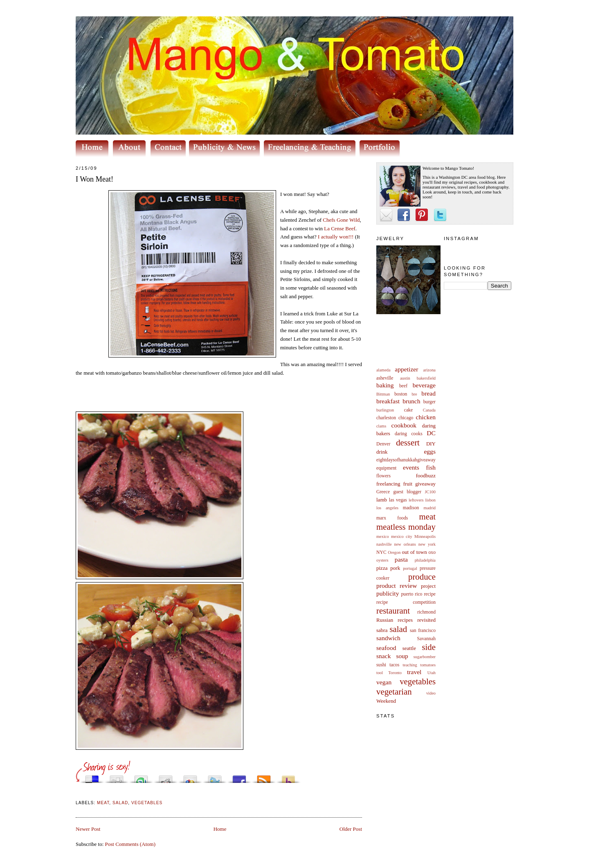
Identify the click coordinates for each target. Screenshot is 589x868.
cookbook (404, 425)
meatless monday (406, 527)
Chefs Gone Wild (341, 220)
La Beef (340, 228)
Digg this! (117, 777)
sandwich (388, 638)
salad (398, 629)
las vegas (398, 500)
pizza (382, 568)
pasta (401, 559)
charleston (386, 418)
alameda (383, 370)
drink (382, 452)
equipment (386, 468)
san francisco (423, 631)
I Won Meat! (94, 179)
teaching (410, 665)
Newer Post (88, 829)
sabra (382, 630)
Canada (429, 410)
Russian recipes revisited (406, 620)
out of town (415, 552)
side (429, 647)
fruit (408, 484)
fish (431, 467)
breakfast (388, 401)
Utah (432, 673)
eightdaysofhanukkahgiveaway (406, 460)
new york (427, 544)
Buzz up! (288, 777)
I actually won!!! (336, 237)
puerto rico (411, 594)
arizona (429, 370)
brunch (411, 401)
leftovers (416, 500)
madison (411, 508)
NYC (381, 552)
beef (403, 386)
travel (414, 672)
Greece (383, 492)
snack (384, 656)
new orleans (405, 544)
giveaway (425, 484)
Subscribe (264, 777)
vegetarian (394, 691)
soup (402, 656)
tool (380, 673)
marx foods (392, 518)
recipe (430, 594)
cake (408, 410)
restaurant (393, 611)
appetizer (406, 369)
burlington (385, 410)
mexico (383, 536)
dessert (408, 442)
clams (381, 426)
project (428, 586)
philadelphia (425, 560)
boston (401, 394)
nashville (384, 544)
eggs (430, 451)
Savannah (426, 639)
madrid (430, 508)
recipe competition (406, 602)
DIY (431, 444)
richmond (426, 612)
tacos (394, 665)
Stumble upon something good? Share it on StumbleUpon (141, 777)
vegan (384, 682)
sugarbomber (425, 657)
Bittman (383, 394)
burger (429, 402)
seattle (409, 648)
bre (414, 394)
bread (428, 393)
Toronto (395, 673)
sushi (381, 665)
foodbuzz (426, 476)
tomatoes (428, 665)
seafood (386, 648)
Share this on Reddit (166, 777)
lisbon (431, 500)
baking (385, 385)
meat (427, 516)
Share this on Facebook (239, 777)
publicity (388, 593)
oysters (382, 560)
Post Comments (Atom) (130, 844)
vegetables (418, 681)
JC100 (430, 492)
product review (397, 586)
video (431, 693)
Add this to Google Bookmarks (190, 777)
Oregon (394, 552)
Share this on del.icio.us (92, 777)
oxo (432, 552)
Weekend (386, 701)
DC (431, 433)
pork (395, 568)
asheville (385, 378)
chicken (426, 417)
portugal (410, 568)
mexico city (402, 536)
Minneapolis (425, 536)
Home (220, 829)
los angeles (387, 508)
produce (422, 577)
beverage (424, 385)
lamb (382, 500)
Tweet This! (215, 777)
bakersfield (426, 378)
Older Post (351, 829)
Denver (383, 444)
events (411, 467)
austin (405, 378)
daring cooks (409, 434)
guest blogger (407, 492)
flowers (383, 476)
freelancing (388, 484)
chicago (406, 418)
